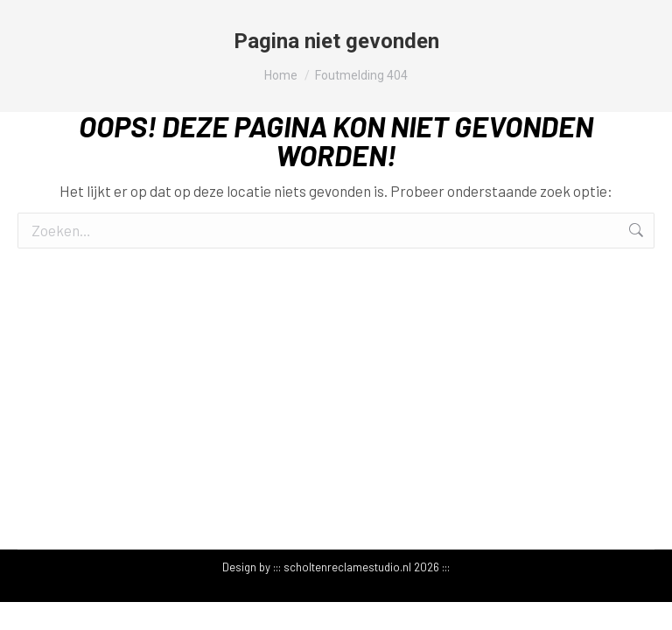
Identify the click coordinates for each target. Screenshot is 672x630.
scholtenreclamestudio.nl (347, 567)
